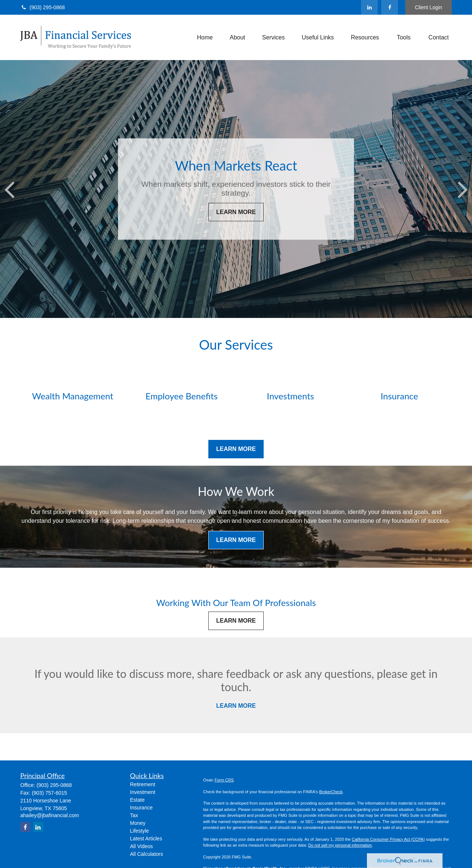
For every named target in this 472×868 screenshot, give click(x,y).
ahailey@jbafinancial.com (50, 815)
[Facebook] (390, 7)
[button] (205, 37)
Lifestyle (140, 831)
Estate (138, 800)
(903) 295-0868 (43, 7)
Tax (134, 815)
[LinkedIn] (369, 7)
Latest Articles (146, 839)
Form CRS (224, 780)
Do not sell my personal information (340, 845)
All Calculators (147, 854)
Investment (143, 792)
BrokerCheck (331, 792)
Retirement (143, 784)
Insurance (141, 808)
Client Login (428, 7)
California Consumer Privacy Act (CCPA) (388, 839)
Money (138, 823)
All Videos (142, 846)
